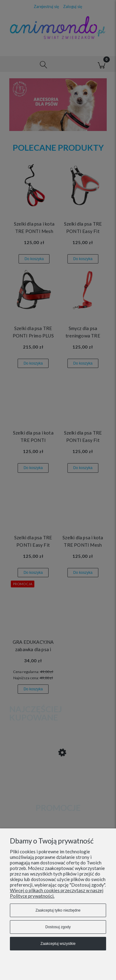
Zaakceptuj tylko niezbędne (58, 910)
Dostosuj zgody (58, 927)
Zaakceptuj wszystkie (58, 944)
